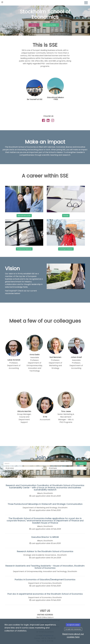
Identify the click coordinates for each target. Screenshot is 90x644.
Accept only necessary (73, 629)
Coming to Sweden (66, 249)
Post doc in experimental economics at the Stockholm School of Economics (45, 594)
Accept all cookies (73, 625)
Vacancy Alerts (51, 25)
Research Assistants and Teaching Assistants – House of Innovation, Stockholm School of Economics (45, 567)
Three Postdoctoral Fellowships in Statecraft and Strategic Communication (45, 504)
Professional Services (24, 249)
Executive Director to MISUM (45, 537)
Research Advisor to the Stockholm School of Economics (45, 551)
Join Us (34, 25)
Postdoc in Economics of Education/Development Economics (45, 580)
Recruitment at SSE (24, 216)
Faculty (66, 216)
